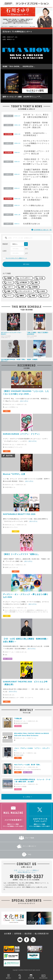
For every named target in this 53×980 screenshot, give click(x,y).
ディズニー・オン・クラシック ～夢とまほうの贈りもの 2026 (26, 596)
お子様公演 (23, 282)
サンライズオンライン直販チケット (16, 258)
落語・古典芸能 (8, 659)
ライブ (7, 531)
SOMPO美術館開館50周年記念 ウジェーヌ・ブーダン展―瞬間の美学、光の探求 (32, 781)
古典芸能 (35, 287)
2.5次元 (43, 291)
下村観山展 (18, 718)
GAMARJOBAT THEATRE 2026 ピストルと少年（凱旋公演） (25, 683)
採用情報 (18, 934)
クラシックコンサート (25, 291)
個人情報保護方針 (42, 934)
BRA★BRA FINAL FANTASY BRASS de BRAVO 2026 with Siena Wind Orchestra (32, 734)
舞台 (7, 411)
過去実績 (28, 934)
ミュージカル (7, 491)
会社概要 (8, 934)
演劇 (22, 287)
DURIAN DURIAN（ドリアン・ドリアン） (22, 434)
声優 (33, 296)
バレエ (10, 282)
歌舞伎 (22, 296)
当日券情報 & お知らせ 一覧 (43, 230)
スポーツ (10, 287)
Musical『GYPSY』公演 (14, 474)
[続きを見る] (24, 401)
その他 (41, 278)
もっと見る (26, 797)
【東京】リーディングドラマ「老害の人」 (21, 554)
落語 (9, 291)
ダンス (45, 296)
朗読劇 (10, 278)
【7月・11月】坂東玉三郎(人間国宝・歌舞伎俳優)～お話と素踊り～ (26, 640)
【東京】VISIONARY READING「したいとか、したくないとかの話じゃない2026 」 (26, 393)
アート (10, 296)
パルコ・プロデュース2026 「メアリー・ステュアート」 (32, 749)
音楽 (36, 282)
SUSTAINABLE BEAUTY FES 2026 (19, 514)
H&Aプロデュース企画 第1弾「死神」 (28, 765)
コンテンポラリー (25, 278)
